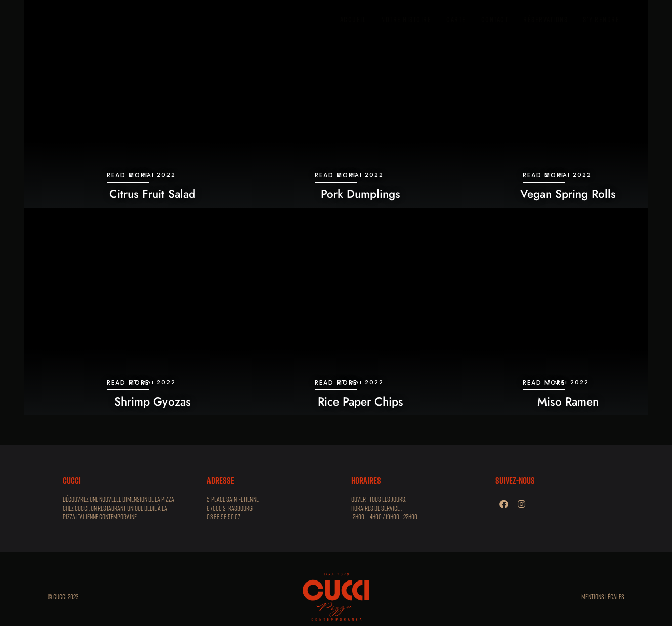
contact (495, 19)
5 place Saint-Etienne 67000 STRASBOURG (233, 504)
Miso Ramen (568, 401)
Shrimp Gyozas (153, 401)
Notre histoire (406, 19)
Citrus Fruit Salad (152, 194)
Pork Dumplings (361, 194)
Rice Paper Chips (361, 401)
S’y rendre (601, 19)
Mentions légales (603, 597)
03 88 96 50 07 (224, 517)
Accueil (353, 19)
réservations (545, 19)
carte (456, 19)
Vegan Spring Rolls (568, 194)
